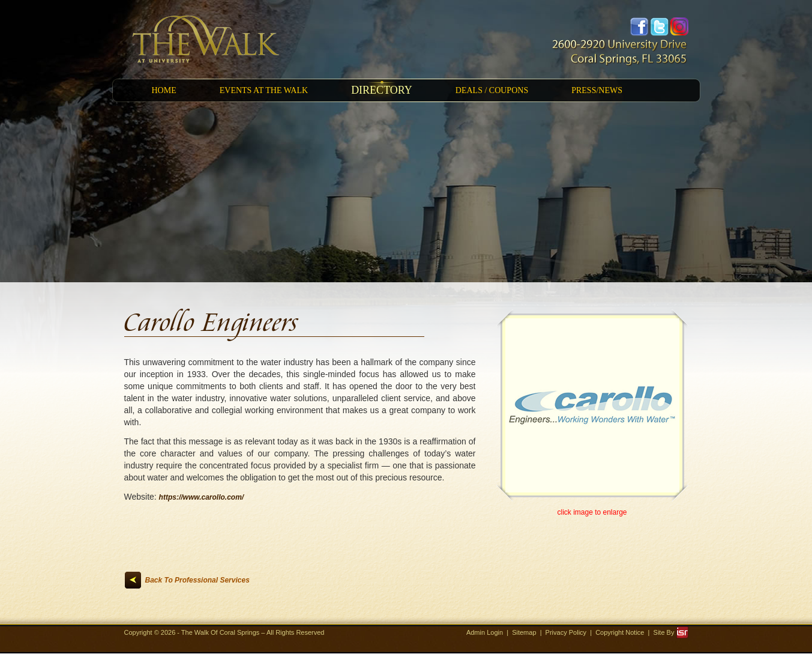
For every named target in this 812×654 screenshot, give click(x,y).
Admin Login (485, 632)
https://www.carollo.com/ (202, 497)
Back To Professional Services (197, 580)
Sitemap (524, 632)
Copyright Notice (620, 632)
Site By (671, 632)
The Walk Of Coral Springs (221, 632)
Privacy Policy (566, 632)
